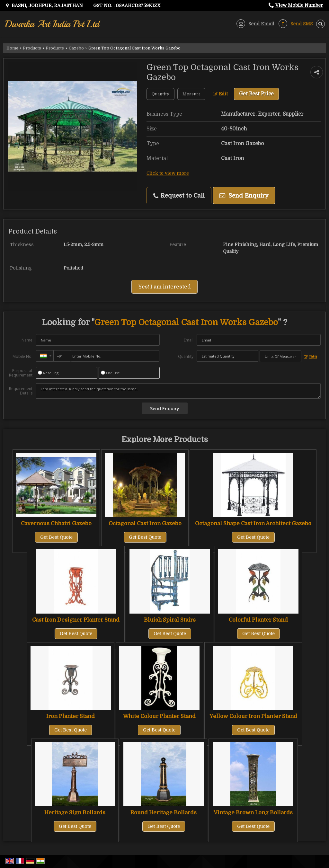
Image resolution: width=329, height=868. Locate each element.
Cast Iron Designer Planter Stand (76, 620)
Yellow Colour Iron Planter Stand (253, 716)
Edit (220, 94)
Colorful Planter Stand (258, 620)
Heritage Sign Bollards (75, 813)
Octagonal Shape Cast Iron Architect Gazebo (253, 523)
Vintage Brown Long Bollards (253, 813)
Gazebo (76, 48)
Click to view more (168, 173)
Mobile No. (22, 356)
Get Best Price (256, 94)
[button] (299, 5)
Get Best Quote (56, 537)
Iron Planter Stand (71, 716)
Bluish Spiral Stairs (170, 620)
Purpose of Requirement (21, 373)
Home (12, 48)
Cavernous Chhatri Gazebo (56, 523)
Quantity (186, 356)
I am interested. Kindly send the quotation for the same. (178, 391)
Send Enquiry (244, 195)
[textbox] (191, 94)
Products (32, 48)
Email (189, 340)
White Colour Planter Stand (159, 716)
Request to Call (179, 196)
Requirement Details (21, 391)
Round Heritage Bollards (164, 813)
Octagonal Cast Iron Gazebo (145, 523)
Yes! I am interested (164, 287)
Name (27, 340)
